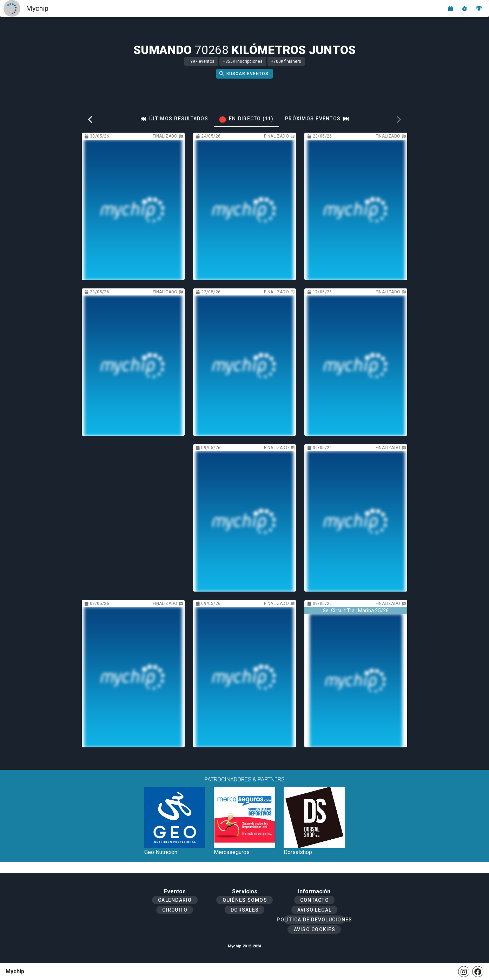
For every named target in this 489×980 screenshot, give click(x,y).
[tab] (174, 119)
